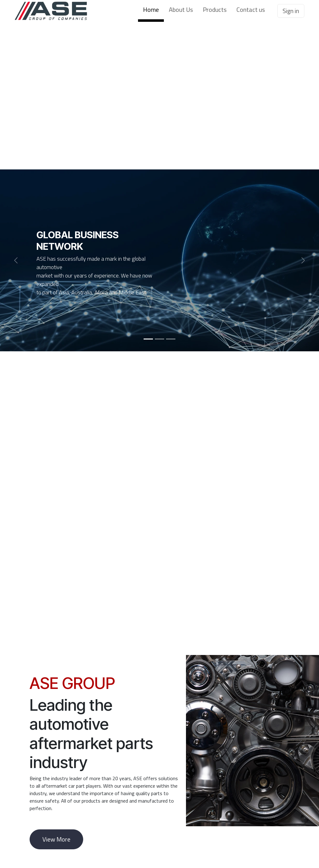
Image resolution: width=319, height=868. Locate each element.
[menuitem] (151, 11)
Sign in (291, 11)
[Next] (303, 260)
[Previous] (16, 260)
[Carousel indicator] (148, 339)
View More (56, 839)
